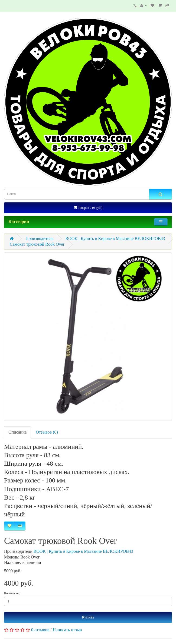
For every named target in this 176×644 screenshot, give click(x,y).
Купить (88, 617)
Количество (12, 593)
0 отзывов (40, 630)
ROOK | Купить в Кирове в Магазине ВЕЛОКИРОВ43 (115, 239)
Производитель (40, 239)
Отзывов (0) (47, 432)
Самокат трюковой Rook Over (37, 244)
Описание (17, 432)
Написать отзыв (67, 630)
